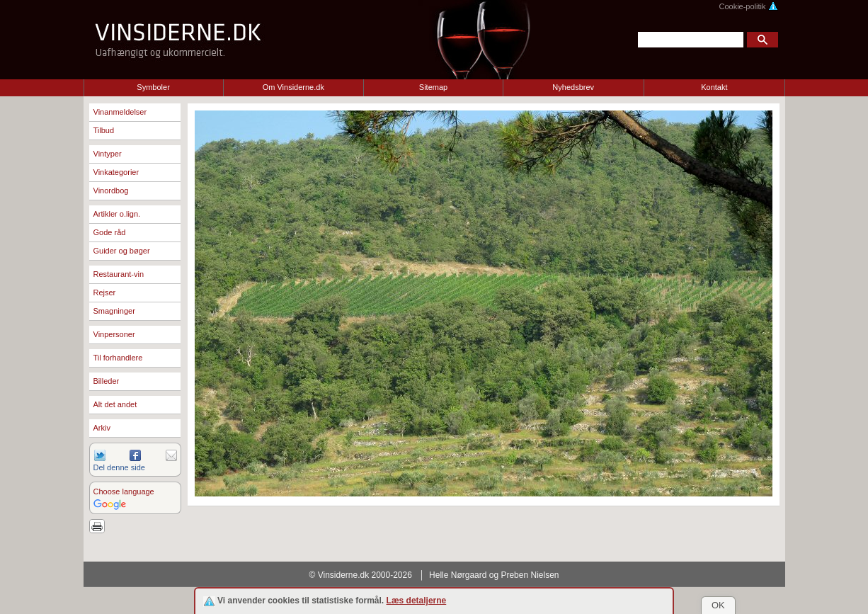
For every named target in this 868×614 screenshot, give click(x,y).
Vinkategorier (116, 172)
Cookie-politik (748, 6)
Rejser (105, 292)
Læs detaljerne (417, 601)
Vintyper (108, 154)
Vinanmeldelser (120, 112)
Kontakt (714, 87)
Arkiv (102, 428)
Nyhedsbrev (573, 87)
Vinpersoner (114, 334)
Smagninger (114, 311)
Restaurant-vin (119, 274)
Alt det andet (115, 404)
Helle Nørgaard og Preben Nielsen (494, 575)
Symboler (153, 87)
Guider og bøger (122, 251)
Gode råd (110, 232)
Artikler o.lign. (117, 214)
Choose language (124, 491)
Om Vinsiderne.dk (293, 87)
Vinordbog (111, 191)
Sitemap (433, 87)
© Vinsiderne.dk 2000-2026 (361, 575)
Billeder (107, 381)
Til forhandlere (118, 358)
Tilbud (104, 130)
